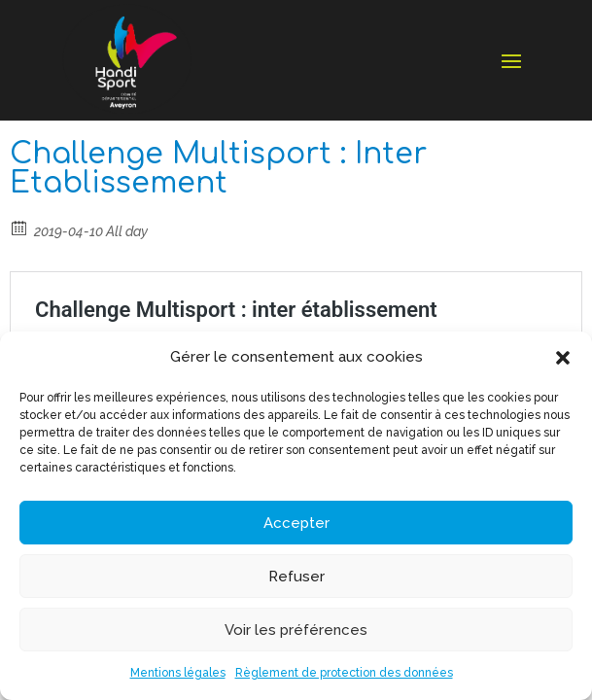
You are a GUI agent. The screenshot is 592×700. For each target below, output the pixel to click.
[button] (563, 358)
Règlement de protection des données (344, 673)
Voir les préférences (296, 630)
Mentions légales (178, 673)
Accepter (296, 523)
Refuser (296, 577)
